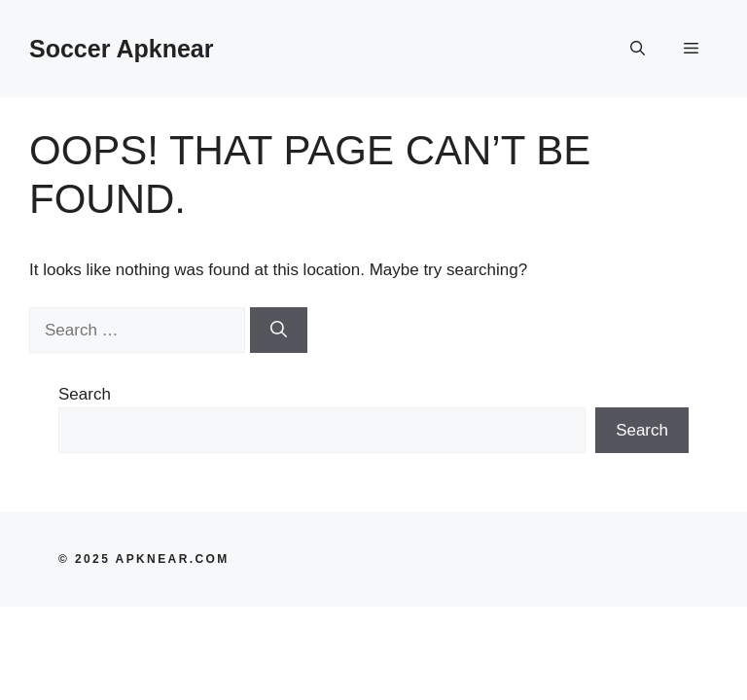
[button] (638, 49)
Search (85, 394)
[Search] (279, 331)
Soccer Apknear (121, 49)
